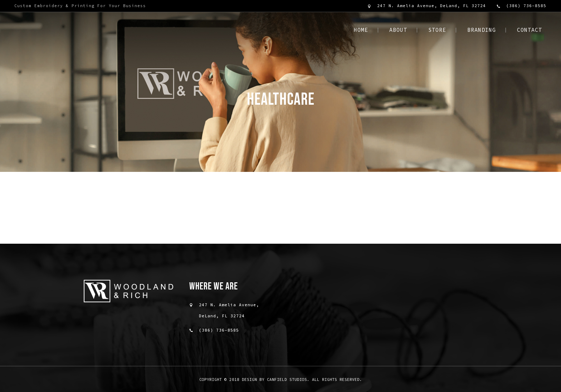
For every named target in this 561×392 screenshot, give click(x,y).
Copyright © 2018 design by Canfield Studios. (254, 379)
